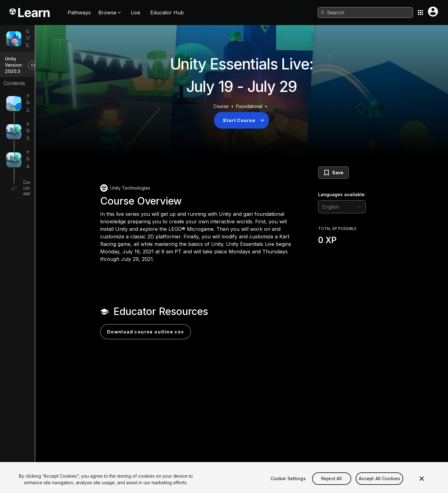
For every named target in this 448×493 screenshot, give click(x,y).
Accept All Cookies (380, 486)
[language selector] (378, 207)
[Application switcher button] (420, 13)
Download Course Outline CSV (182, 332)
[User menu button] (433, 12)
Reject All (332, 486)
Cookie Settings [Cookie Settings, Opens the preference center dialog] (288, 486)
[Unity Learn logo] (30, 13)
